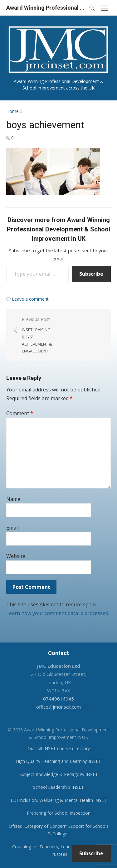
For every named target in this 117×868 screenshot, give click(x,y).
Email (12, 528)
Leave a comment (30, 299)
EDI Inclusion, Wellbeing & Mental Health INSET (59, 800)
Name (13, 499)
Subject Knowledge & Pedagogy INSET (59, 774)
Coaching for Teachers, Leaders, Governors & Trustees (59, 851)
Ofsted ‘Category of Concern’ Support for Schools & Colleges (59, 830)
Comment (20, 413)
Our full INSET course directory (59, 748)
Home (12, 111)
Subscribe (91, 274)
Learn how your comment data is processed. (58, 613)
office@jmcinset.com (58, 707)
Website (16, 556)
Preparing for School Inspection (59, 813)
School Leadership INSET (58, 787)
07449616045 (58, 699)
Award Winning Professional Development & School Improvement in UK (46, 8)
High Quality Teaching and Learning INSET (58, 761)
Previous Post (37, 336)
